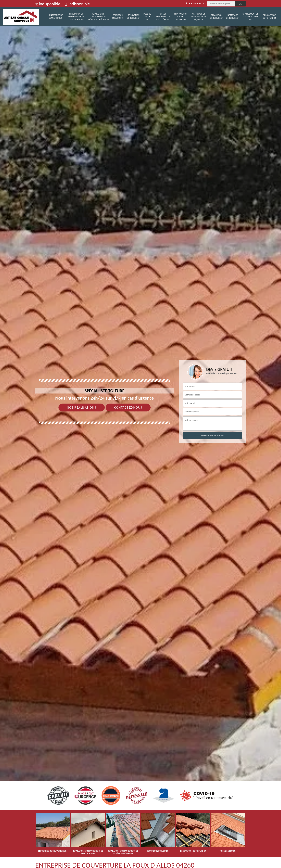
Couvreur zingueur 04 (118, 17)
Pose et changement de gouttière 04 (163, 17)
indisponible (48, 4)
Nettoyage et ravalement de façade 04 (199, 17)
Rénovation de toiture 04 (134, 17)
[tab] (140, 434)
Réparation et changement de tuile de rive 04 (76, 17)
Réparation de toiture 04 (217, 17)
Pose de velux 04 (147, 17)
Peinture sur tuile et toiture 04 (181, 17)
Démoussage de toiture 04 (269, 17)
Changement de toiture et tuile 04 (250, 17)
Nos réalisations (82, 408)
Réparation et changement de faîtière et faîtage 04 (99, 17)
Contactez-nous (128, 408)
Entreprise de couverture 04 (56, 17)
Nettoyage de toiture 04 (233, 17)
